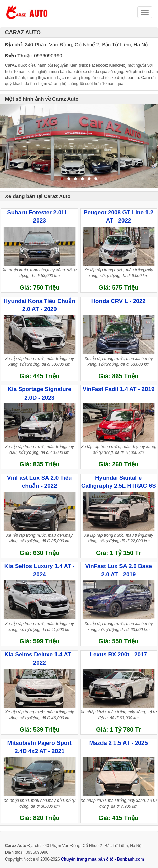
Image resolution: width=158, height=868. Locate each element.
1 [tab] (62, 179)
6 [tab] (96, 179)
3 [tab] (76, 179)
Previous (8, 146)
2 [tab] (69, 179)
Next (150, 146)
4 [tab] (83, 179)
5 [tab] (89, 179)
